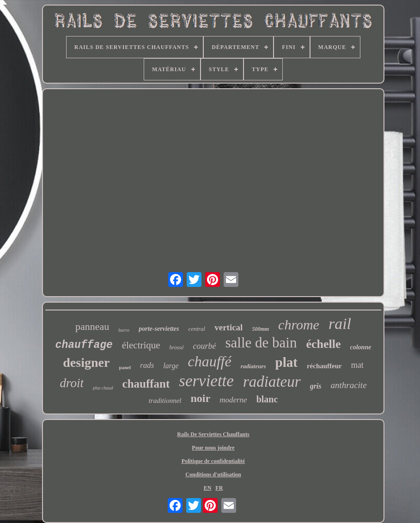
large (171, 366)
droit (72, 383)
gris (316, 386)
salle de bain (261, 343)
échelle (323, 344)
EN (208, 488)
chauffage (84, 345)
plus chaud (103, 388)
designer (86, 362)
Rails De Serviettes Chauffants (213, 434)
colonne (361, 347)
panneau (92, 326)
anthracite (348, 385)
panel (125, 367)
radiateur (272, 382)
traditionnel (165, 401)
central (197, 329)
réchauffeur (324, 366)
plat (286, 362)
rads (147, 365)
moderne (233, 400)
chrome (299, 325)
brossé (177, 347)
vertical (228, 327)
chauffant (146, 384)
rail (340, 324)
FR (219, 488)
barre (124, 330)
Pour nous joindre (213, 448)
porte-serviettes (159, 329)
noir (201, 398)
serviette (206, 381)
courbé (205, 346)
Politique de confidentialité (213, 461)
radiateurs (253, 366)
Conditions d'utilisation (213, 474)
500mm (260, 329)
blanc (267, 399)
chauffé (209, 361)
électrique (141, 345)
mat (357, 365)
